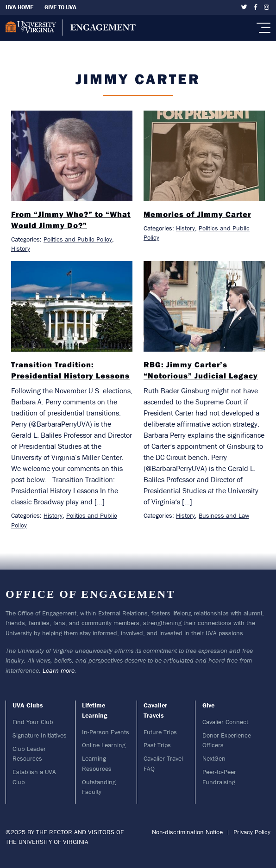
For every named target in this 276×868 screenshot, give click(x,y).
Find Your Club (33, 722)
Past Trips (157, 745)
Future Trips (160, 732)
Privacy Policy (252, 832)
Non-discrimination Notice (187, 832)
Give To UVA (60, 7)
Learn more (59, 670)
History (21, 248)
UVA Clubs (28, 705)
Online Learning (104, 745)
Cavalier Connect (225, 722)
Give (208, 705)
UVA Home (19, 7)
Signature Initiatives (40, 735)
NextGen (214, 758)
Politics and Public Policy (78, 239)
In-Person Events (106, 732)
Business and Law (224, 515)
